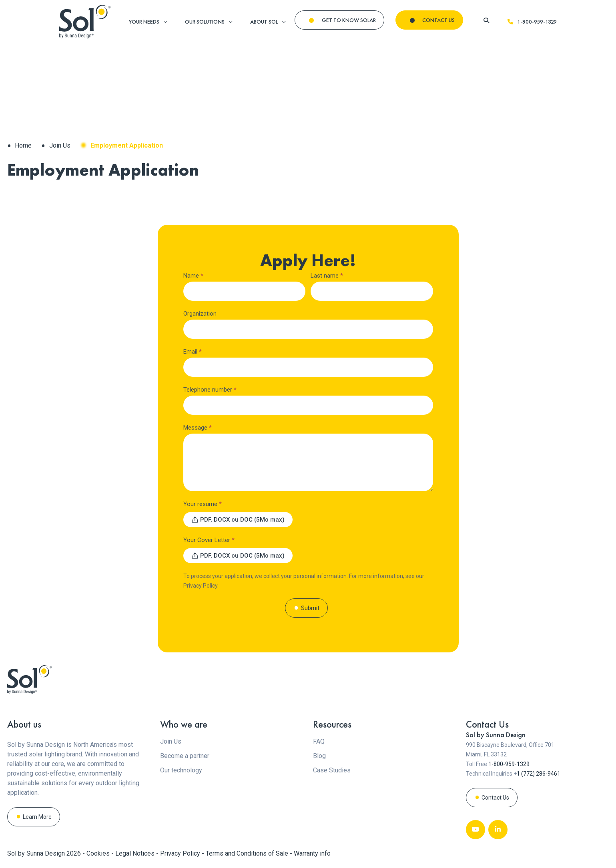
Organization (200, 314)
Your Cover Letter (209, 540)
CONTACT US (438, 20)
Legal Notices (136, 853)
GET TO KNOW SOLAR (349, 20)
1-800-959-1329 (532, 22)
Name (193, 276)
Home (23, 145)
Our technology (181, 770)
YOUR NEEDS (144, 22)
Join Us (60, 145)
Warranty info (312, 853)
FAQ (319, 741)
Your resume (203, 504)
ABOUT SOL (264, 22)
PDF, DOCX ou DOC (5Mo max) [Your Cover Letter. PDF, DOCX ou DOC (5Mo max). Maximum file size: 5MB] (242, 556)
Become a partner (185, 756)
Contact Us (495, 798)
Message (198, 428)
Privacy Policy (200, 586)
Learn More (37, 817)
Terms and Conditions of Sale (248, 853)
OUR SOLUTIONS (205, 22)
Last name (327, 276)
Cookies (99, 853)
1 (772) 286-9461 (539, 774)
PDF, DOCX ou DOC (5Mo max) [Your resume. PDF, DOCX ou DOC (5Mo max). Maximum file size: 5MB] (242, 520)
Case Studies (332, 770)
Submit (310, 608)
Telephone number (210, 390)
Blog (319, 756)
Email (193, 352)
